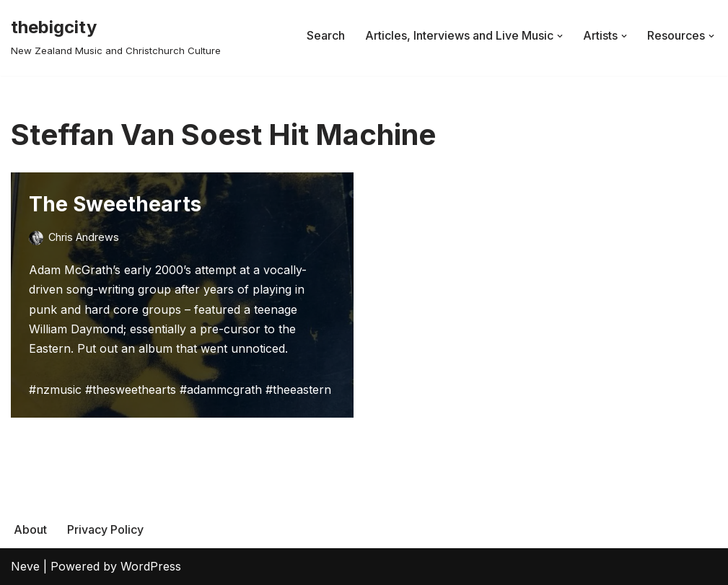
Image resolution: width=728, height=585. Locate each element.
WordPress (151, 566)
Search (326, 35)
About (30, 529)
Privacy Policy (105, 529)
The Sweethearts (115, 204)
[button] (560, 36)
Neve (25, 566)
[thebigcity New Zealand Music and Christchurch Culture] (116, 36)
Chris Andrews (84, 237)
